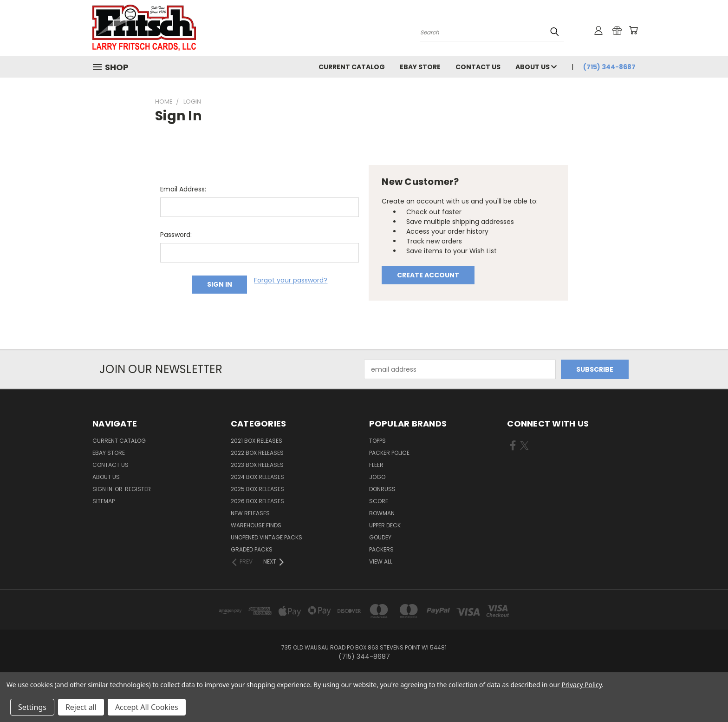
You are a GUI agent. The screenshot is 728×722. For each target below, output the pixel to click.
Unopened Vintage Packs (266, 537)
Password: (176, 235)
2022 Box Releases (257, 453)
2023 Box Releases (257, 465)
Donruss (382, 489)
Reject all (81, 707)
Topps (377, 441)
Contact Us (478, 67)
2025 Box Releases (257, 489)
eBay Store (420, 67)
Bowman (382, 513)
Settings (32, 707)
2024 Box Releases (257, 477)
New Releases (250, 513)
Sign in (103, 489)
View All (381, 561)
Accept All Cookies (147, 707)
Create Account (428, 275)
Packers (381, 549)
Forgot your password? (291, 280)
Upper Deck (385, 525)
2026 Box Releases (257, 501)
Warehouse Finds (256, 525)
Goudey (380, 537)
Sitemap (104, 501)
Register (138, 489)
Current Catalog (352, 67)
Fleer (376, 465)
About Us (536, 67)
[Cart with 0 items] (633, 30)
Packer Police (389, 453)
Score (379, 501)
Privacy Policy (582, 685)
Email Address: (183, 189)
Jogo (377, 477)
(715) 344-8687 (609, 67)
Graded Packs (252, 549)
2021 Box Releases (257, 441)
